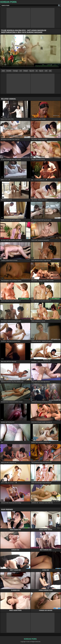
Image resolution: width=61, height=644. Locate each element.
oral (21, 71)
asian (3, 71)
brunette (9, 71)
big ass (41, 71)
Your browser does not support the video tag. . (30, 52)
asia (50, 71)
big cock (32, 71)
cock (46, 71)
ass (37, 71)
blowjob (26, 71)
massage (15, 71)
